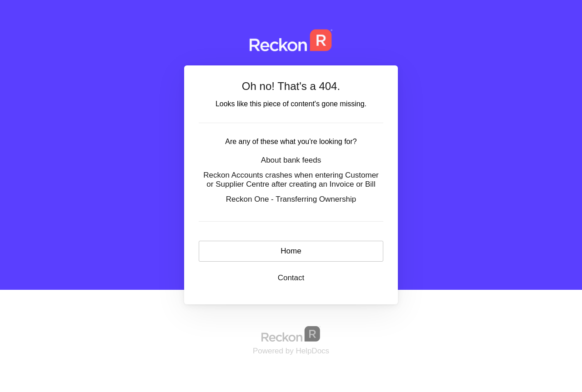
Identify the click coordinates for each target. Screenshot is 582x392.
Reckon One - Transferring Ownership (291, 199)
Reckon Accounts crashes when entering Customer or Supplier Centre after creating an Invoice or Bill (291, 180)
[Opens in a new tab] (291, 334)
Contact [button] (291, 278)
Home (291, 251)
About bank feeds (291, 160)
